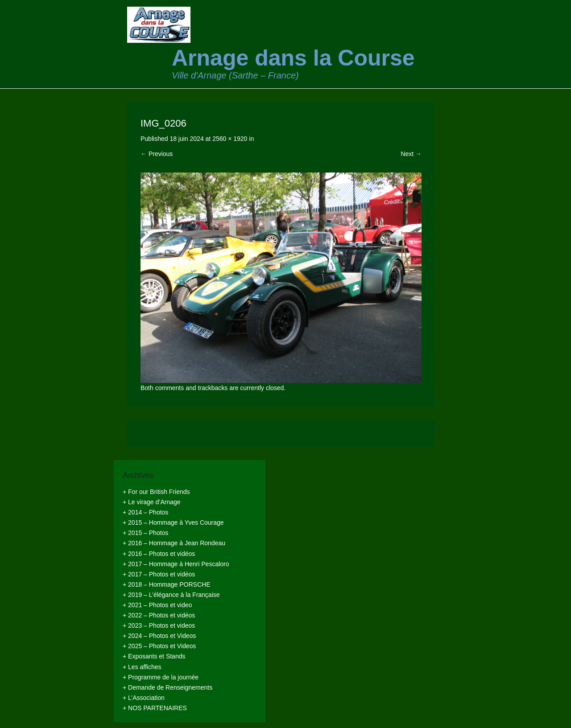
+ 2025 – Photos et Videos (159, 646)
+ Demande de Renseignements (168, 687)
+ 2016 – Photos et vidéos (159, 554)
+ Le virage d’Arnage (152, 502)
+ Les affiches (142, 667)
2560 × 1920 (230, 139)
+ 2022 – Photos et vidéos (159, 615)
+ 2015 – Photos (145, 533)
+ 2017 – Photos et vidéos (159, 574)
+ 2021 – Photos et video (157, 605)
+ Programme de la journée (161, 677)
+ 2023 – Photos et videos (159, 625)
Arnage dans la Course (293, 58)
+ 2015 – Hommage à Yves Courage (173, 522)
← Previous (157, 154)
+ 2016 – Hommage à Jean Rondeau (174, 543)
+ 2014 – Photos (145, 512)
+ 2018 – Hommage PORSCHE (166, 584)
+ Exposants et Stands (154, 656)
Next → (411, 154)
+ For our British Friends (156, 492)
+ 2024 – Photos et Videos (159, 636)
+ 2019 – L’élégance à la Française (171, 595)
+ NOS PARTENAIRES (155, 708)
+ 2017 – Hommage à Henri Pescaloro (176, 564)
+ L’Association (144, 698)
